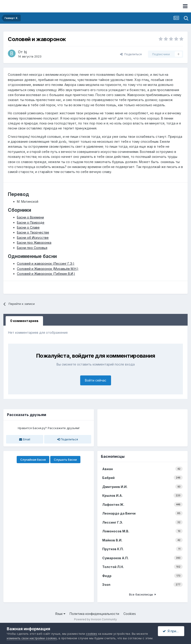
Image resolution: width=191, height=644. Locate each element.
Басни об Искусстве (33, 238)
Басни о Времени (30, 217)
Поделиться (131, 54)
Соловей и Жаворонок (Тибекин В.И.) (46, 274)
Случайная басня (33, 460)
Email (25, 439)
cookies (92, 634)
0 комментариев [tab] (24, 321)
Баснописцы (113, 456)
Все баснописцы (142, 594)
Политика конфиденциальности (94, 614)
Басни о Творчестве (33, 232)
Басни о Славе (28, 227)
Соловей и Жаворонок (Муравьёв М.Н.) (48, 269)
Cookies (130, 614)
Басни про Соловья (32, 248)
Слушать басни (65, 460)
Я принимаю (173, 631)
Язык (60, 614)
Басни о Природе (31, 222)
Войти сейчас (96, 380)
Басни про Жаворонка (34, 243)
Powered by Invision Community (95, 619)
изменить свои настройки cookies (32, 638)
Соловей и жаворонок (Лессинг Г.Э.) (46, 263)
